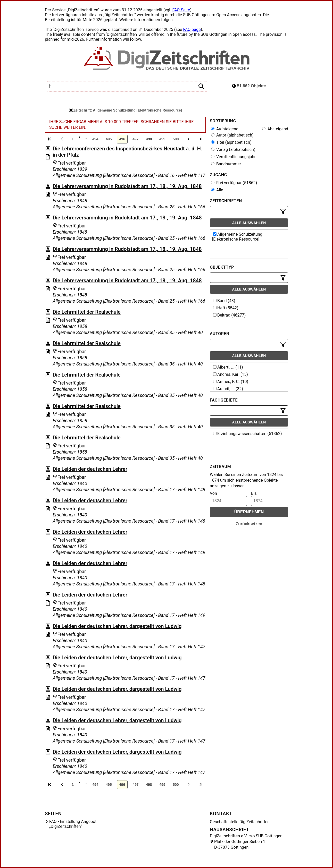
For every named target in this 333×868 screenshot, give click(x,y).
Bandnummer (226, 164)
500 (176, 139)
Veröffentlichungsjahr (233, 157)
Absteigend (275, 129)
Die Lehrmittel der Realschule (86, 312)
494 (95, 139)
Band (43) (224, 301)
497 (135, 139)
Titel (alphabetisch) (231, 142)
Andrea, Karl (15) (231, 374)
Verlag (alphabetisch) (233, 150)
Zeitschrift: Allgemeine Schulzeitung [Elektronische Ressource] (126, 110)
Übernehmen (249, 512)
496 (122, 139)
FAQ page (192, 29)
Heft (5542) (226, 308)
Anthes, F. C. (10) (231, 382)
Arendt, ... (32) (228, 389)
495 (109, 139)
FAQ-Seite (181, 10)
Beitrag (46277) (229, 315)
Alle (217, 190)
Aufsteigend (225, 129)
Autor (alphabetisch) (232, 135)
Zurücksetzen (249, 524)
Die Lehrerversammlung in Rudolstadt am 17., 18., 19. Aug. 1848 (127, 186)
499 (162, 139)
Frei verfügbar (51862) (234, 183)
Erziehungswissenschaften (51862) (248, 434)
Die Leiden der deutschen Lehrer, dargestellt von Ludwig (117, 626)
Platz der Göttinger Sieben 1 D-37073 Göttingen (240, 844)
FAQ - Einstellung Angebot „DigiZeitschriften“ (73, 824)
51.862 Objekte (249, 86)
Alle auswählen (249, 223)
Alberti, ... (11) (228, 367)
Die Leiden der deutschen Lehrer (90, 469)
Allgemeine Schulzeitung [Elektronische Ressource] (237, 237)
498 (149, 139)
